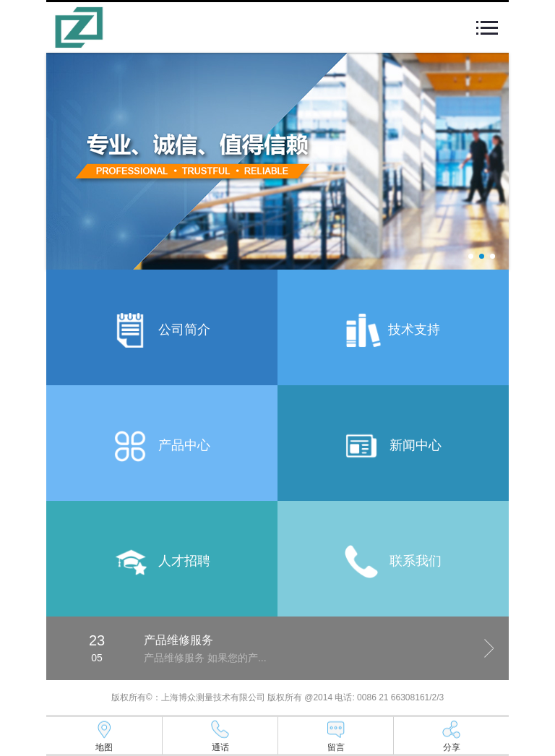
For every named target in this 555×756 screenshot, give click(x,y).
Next (489, 648)
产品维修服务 (178, 640)
